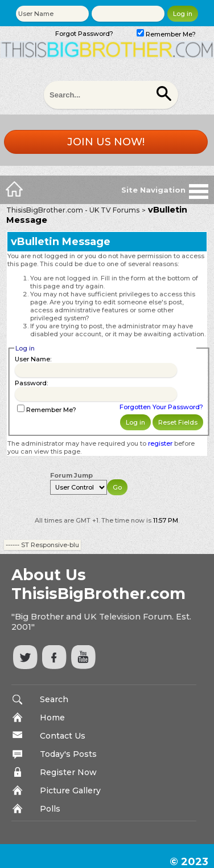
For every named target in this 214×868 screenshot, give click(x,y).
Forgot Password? (84, 34)
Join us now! (106, 142)
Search (54, 699)
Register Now (68, 772)
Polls (50, 809)
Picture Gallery (70, 790)
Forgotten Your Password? (161, 407)
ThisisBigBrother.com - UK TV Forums (73, 210)
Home (52, 718)
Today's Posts (68, 754)
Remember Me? (166, 34)
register (160, 443)
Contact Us (63, 736)
